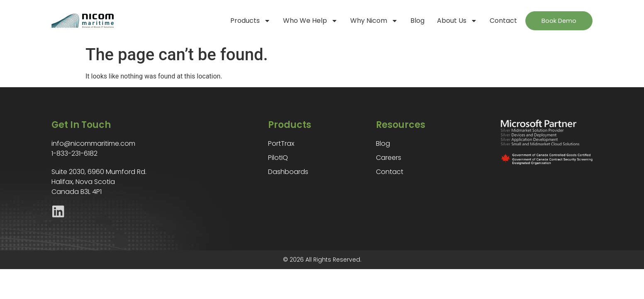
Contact (495, 21)
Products (242, 21)
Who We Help (302, 21)
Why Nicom (365, 21)
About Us (448, 21)
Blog (409, 21)
